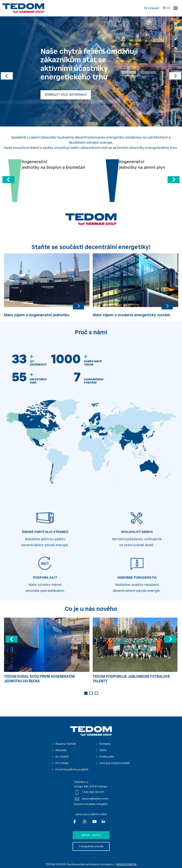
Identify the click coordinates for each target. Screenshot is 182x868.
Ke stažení (62, 757)
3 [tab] (96, 693)
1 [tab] (86, 693)
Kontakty (105, 744)
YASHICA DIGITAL (126, 864)
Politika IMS (107, 757)
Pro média (62, 763)
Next (175, 285)
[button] (7, 71)
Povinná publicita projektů (72, 770)
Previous (7, 285)
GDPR (103, 750)
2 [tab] (91, 693)
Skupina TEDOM (66, 744)
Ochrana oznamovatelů (114, 763)
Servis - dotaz (91, 835)
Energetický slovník (91, 846)
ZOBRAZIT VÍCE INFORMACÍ (66, 95)
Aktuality (61, 750)
